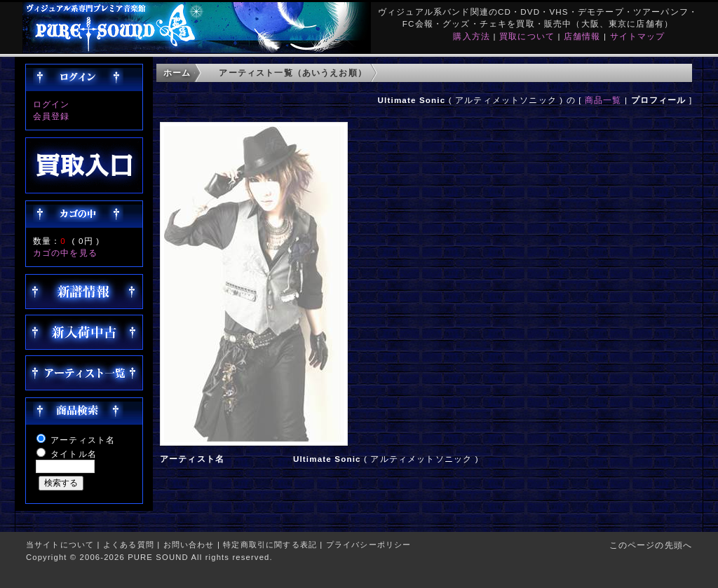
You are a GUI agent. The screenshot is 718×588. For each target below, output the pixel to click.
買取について (527, 36)
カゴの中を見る (65, 253)
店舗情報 (582, 36)
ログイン (52, 104)
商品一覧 (603, 100)
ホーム (177, 73)
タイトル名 (74, 454)
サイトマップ (638, 36)
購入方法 (472, 36)
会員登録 (52, 116)
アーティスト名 (83, 440)
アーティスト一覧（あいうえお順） (293, 73)
